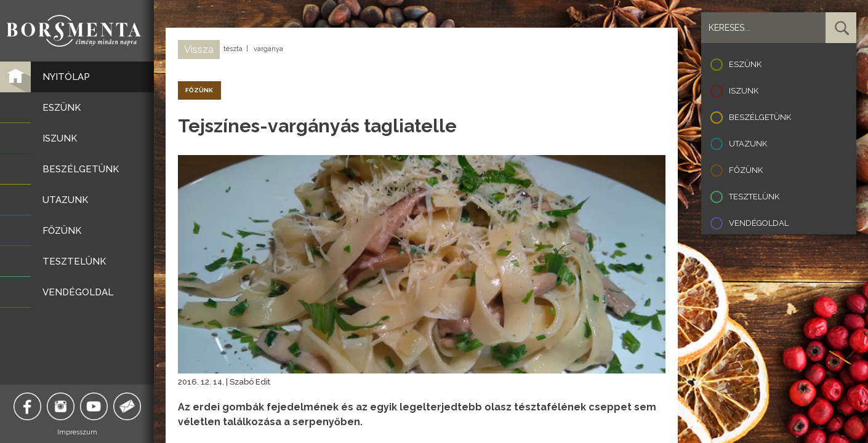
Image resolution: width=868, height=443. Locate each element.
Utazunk (748, 144)
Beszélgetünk (760, 117)
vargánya (268, 49)
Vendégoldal (759, 223)
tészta (233, 49)
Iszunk (744, 91)
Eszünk (745, 64)
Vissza (199, 50)
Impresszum (77, 432)
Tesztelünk (754, 197)
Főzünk (746, 170)
